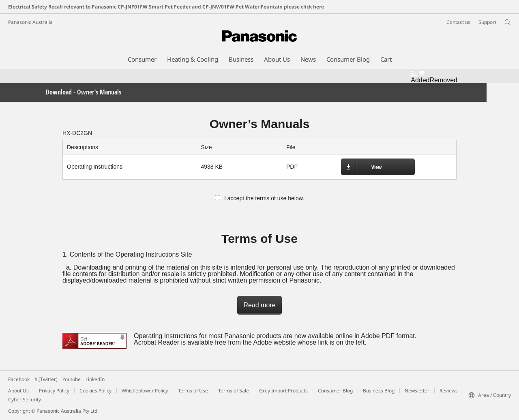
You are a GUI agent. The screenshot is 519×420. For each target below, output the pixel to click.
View (376, 167)
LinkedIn (95, 379)
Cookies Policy (95, 391)
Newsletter (417, 391)
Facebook (19, 379)
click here (312, 7)
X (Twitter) (46, 379)
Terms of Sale (234, 391)
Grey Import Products (283, 391)
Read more (259, 305)
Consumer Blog (335, 391)
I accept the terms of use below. (259, 198)
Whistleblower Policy (145, 391)
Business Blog (379, 391)
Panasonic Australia (30, 22)
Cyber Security (25, 400)
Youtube (72, 379)
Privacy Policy (54, 391)
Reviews (449, 391)
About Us (18, 391)
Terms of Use (193, 391)
